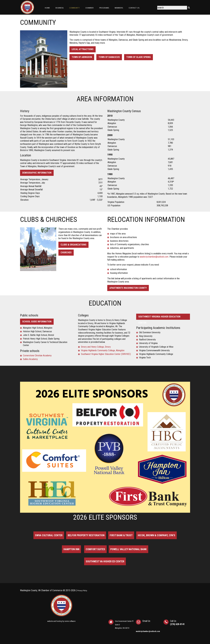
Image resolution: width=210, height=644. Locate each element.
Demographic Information (37, 173)
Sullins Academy (30, 359)
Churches (66, 253)
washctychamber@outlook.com (154, 257)
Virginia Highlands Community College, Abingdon (103, 350)
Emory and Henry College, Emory (96, 347)
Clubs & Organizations (73, 245)
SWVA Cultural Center (49, 535)
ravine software (70, 621)
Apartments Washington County (128, 288)
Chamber (89, 8)
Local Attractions (83, 49)
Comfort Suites (95, 549)
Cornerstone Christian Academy (37, 356)
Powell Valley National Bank (128, 549)
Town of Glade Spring (138, 57)
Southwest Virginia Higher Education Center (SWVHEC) (106, 354)
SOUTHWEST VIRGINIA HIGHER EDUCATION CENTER (159, 318)
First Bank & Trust (121, 535)
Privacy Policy (82, 591)
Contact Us (134, 8)
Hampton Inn (71, 549)
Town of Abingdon (82, 57)
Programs (104, 8)
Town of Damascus (109, 57)
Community (74, 8)
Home (47, 8)
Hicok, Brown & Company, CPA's (156, 535)
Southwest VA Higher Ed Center (105, 561)
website (50, 621)
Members (119, 8)
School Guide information (37, 322)
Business (60, 8)
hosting (59, 621)
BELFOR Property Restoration (86, 535)
